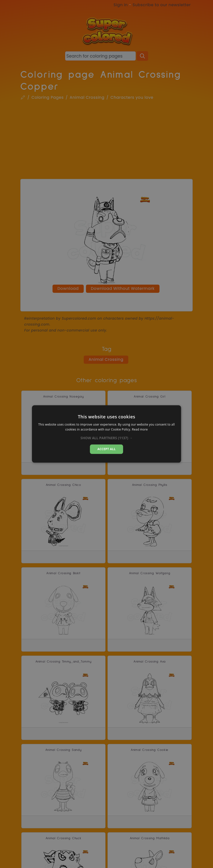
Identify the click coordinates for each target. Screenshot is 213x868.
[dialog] (106, 434)
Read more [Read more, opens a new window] (140, 430)
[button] (107, 438)
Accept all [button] (106, 449)
